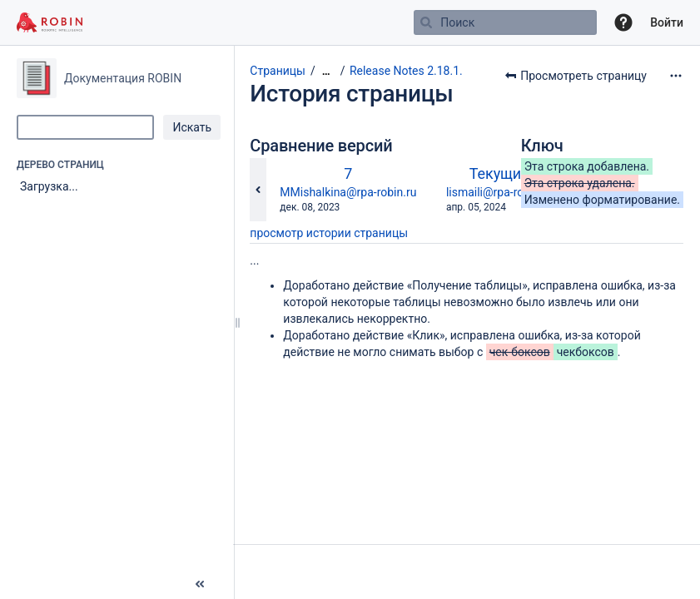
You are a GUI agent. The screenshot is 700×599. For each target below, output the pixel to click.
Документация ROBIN (123, 78)
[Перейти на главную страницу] (50, 22)
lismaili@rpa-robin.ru (500, 192)
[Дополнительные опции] (676, 76)
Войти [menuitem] (667, 22)
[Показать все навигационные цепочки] (326, 71)
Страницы (278, 71)
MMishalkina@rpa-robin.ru (348, 192)
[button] (623, 22)
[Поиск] (426, 22)
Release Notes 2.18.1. (406, 71)
